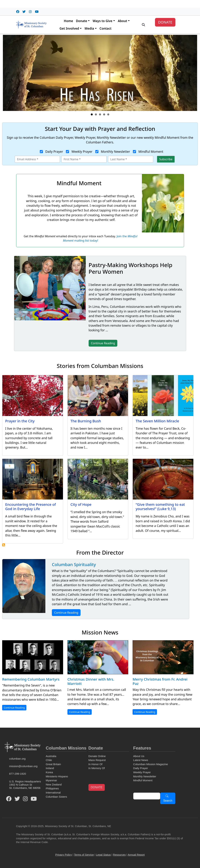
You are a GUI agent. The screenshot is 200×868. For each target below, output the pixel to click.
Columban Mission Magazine (151, 764)
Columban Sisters (56, 797)
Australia (51, 756)
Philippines (52, 788)
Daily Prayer (54, 151)
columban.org (17, 759)
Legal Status (103, 855)
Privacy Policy (63, 855)
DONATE (165, 22)
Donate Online (97, 756)
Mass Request (97, 760)
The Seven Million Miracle (157, 421)
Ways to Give (102, 21)
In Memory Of (97, 768)
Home (68, 21)
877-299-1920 (18, 774)
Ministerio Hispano (57, 776)
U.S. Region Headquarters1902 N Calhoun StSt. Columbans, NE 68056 (25, 785)
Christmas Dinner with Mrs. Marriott (91, 681)
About (123, 21)
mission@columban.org (23, 766)
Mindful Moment (151, 151)
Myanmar (51, 780)
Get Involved (69, 28)
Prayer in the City (20, 421)
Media (89, 28)
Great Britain (53, 764)
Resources (119, 855)
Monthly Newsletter (115, 151)
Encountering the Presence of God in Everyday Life (30, 507)
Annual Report (136, 855)
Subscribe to (4, 545)
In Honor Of (95, 764)
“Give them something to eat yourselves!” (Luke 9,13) (160, 507)
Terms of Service (84, 855)
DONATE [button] (97, 787)
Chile (49, 760)
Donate (82, 21)
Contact (106, 28)
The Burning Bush (86, 421)
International (53, 793)
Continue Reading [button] (103, 343)
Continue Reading (66, 613)
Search (168, 801)
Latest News (141, 760)
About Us (139, 756)
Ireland (50, 768)
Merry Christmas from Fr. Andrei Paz (160, 681)
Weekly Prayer (82, 151)
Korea (49, 772)
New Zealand (54, 784)
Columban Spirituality (74, 564)
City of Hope (81, 504)
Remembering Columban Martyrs (31, 679)
